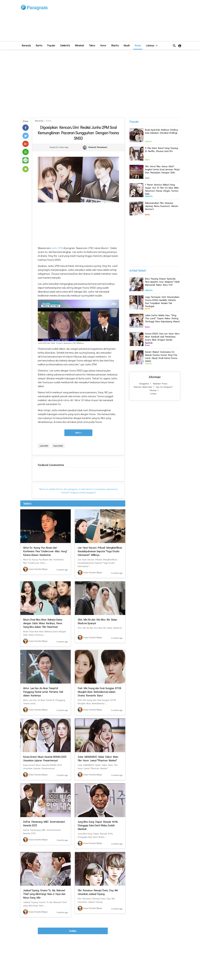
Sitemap (153, 390)
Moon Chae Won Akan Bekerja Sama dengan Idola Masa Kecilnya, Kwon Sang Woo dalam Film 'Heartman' (43, 623)
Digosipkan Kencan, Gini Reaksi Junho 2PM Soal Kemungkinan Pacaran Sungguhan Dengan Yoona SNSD (78, 133)
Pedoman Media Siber (143, 387)
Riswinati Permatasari (98, 147)
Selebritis (65, 45)
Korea (138, 45)
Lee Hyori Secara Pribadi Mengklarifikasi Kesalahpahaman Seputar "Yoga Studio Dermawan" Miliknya (100, 551)
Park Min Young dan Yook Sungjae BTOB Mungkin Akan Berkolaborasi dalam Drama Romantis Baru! (99, 692)
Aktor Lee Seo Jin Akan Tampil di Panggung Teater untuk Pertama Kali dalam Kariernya (43, 692)
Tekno (92, 45)
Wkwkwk (79, 45)
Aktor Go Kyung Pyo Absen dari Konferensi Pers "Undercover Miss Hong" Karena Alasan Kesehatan (45, 551)
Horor (103, 45)
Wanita (115, 45)
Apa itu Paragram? (164, 387)
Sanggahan (144, 384)
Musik (127, 45)
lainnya (152, 45)
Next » (78, 433)
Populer (51, 45)
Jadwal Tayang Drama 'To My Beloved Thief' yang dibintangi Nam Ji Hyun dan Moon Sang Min (44, 894)
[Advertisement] (121, 22)
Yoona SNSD (58, 446)
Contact (153, 394)
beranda (26, 45)
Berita (39, 45)
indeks (73, 931)
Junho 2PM (57, 248)
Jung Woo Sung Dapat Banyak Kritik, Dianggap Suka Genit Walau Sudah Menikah (98, 825)
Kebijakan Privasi (160, 384)
